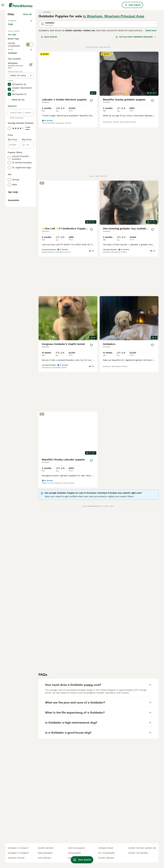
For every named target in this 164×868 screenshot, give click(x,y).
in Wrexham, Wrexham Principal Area (114, 64)
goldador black (106, 848)
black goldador (45, 853)
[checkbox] (9, 132)
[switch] (30, 112)
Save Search (49, 85)
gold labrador (45, 858)
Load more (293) (23, 182)
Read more (151, 78)
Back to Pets (15, 68)
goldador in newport (18, 848)
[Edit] (31, 194)
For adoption (17, 94)
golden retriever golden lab (142, 848)
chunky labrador (106, 858)
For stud (14, 101)
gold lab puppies (76, 848)
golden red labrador (138, 853)
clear (29, 118)
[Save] (91, 148)
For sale (14, 87)
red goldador (75, 853)
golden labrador (46, 848)
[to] (28, 274)
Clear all (27, 62)
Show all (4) (18, 229)
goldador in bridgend (18, 853)
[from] (14, 274)
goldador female (16, 858)
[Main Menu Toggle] (3, 5)
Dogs (11, 75)
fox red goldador (106, 853)
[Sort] (136, 85)
